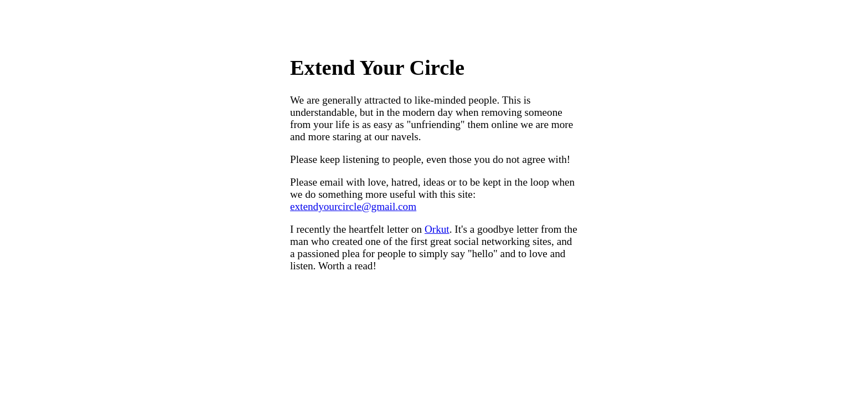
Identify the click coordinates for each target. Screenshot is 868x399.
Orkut (437, 229)
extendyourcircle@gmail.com (353, 206)
